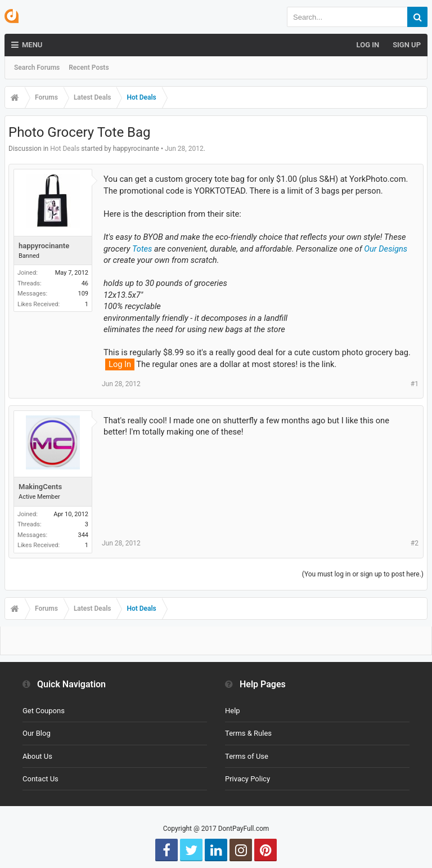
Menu (27, 45)
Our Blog (37, 733)
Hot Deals (65, 149)
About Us (37, 756)
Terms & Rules (248, 733)
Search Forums (37, 68)
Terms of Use (247, 756)
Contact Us (40, 779)
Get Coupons (44, 711)
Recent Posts (89, 68)
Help (233, 711)
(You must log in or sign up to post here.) (363, 574)
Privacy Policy (247, 779)
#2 (415, 543)
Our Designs (386, 249)
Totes (142, 249)
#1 (415, 384)
